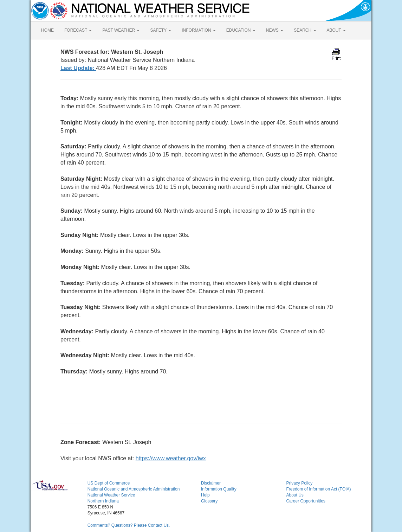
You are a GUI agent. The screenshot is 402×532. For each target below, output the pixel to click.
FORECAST (78, 30)
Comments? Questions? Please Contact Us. (129, 525)
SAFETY (161, 30)
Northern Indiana (103, 501)
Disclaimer (211, 483)
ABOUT (336, 30)
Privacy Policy (299, 483)
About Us (295, 495)
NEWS (275, 30)
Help (205, 495)
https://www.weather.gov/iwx (171, 458)
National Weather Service (111, 495)
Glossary (209, 501)
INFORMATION (199, 30)
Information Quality (219, 489)
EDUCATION (241, 30)
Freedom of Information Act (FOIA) (318, 489)
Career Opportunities (306, 501)
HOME (47, 30)
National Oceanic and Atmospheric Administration (134, 489)
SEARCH (305, 30)
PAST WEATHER (121, 30)
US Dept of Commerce (109, 483)
